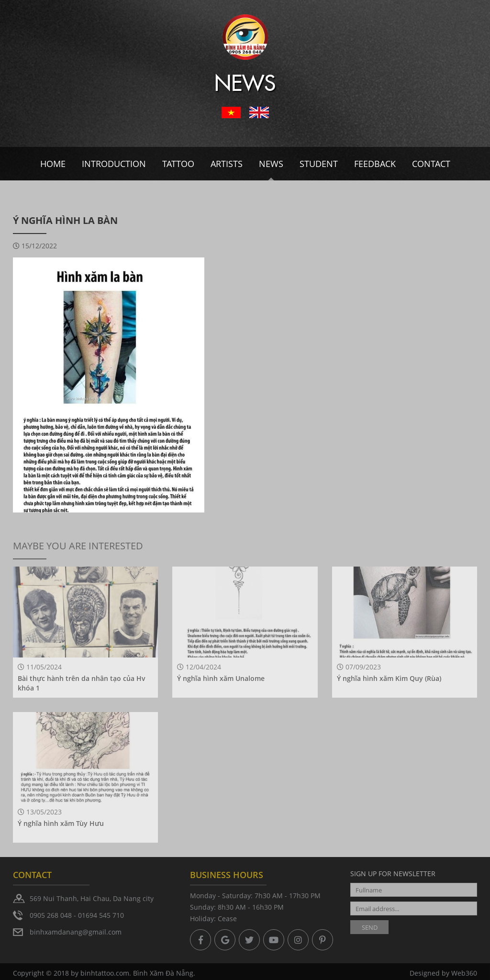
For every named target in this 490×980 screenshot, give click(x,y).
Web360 (464, 974)
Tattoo (178, 164)
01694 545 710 (101, 915)
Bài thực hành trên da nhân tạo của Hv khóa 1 (82, 683)
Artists (227, 164)
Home (53, 164)
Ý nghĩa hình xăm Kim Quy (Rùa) (389, 678)
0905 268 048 (51, 915)
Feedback (375, 164)
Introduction (114, 164)
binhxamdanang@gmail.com (76, 932)
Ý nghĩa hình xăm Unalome (221, 678)
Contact (431, 164)
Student (319, 164)
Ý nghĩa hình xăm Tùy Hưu (61, 823)
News (271, 164)
